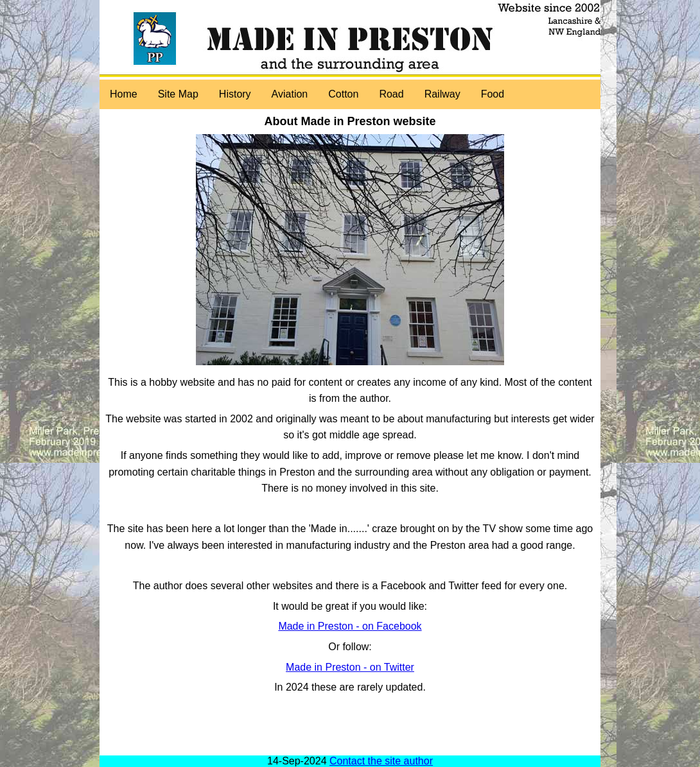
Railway (442, 94)
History (235, 94)
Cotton (343, 94)
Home (124, 94)
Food (493, 94)
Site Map (178, 94)
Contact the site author (381, 761)
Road (391, 94)
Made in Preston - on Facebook (350, 626)
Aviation (290, 94)
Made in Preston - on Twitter (350, 667)
